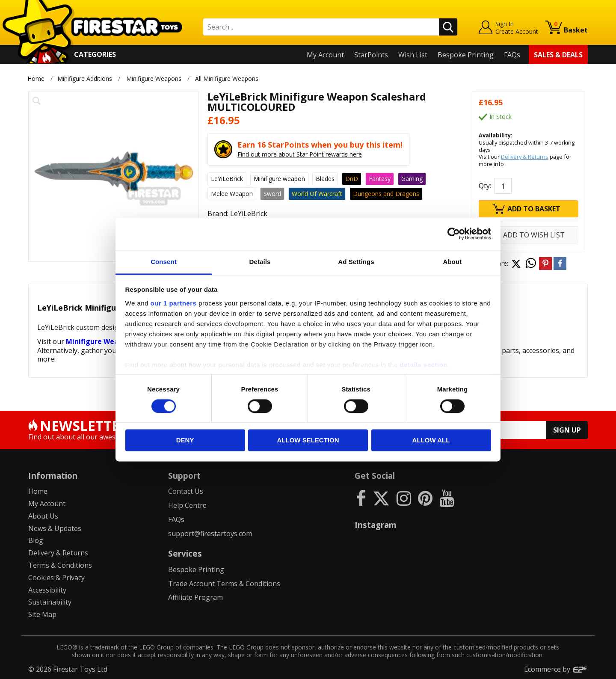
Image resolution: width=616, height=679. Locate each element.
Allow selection (308, 440)
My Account (325, 55)
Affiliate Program (195, 597)
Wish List (413, 55)
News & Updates (55, 528)
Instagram (376, 525)
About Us (43, 516)
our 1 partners (174, 303)
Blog (36, 540)
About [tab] (453, 262)
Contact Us (186, 491)
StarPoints (371, 55)
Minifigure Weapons (154, 79)
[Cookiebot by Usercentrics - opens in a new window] (454, 234)
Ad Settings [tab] (356, 262)
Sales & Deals (558, 55)
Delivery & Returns (525, 157)
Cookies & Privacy (56, 578)
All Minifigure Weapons (228, 79)
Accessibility (47, 590)
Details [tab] (260, 262)
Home (36, 79)
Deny (185, 440)
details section (423, 365)
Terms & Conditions (60, 565)
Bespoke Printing (466, 55)
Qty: (485, 186)
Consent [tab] (164, 262)
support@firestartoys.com (210, 534)
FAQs (512, 55)
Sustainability (50, 602)
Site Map (42, 614)
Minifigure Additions (85, 79)
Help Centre (187, 505)
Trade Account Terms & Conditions (224, 584)
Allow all (431, 440)
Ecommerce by (556, 669)
